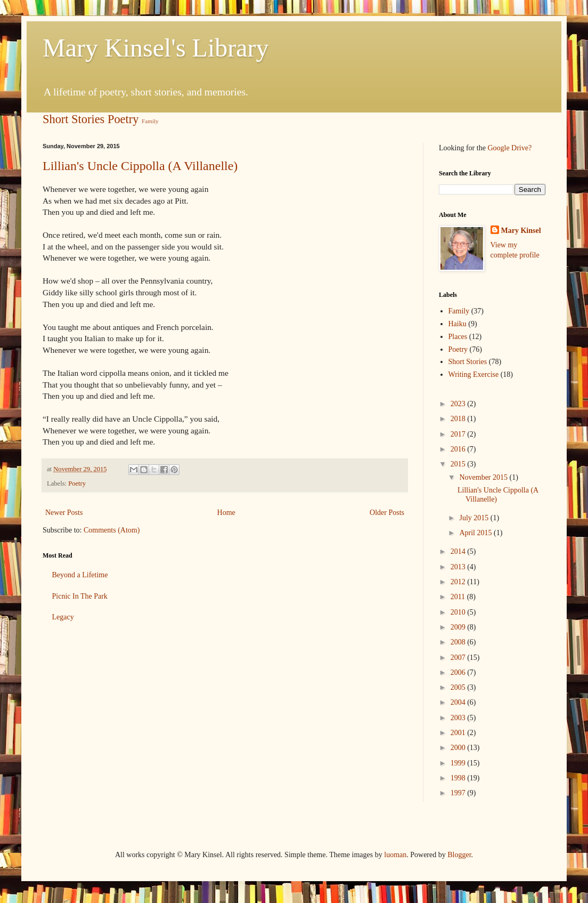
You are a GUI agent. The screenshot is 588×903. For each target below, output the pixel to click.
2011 (459, 597)
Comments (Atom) (112, 530)
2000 (459, 748)
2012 (459, 582)
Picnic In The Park (80, 596)
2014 (459, 551)
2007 (459, 658)
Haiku (458, 324)
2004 (459, 702)
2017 (459, 434)
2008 (459, 642)
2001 (459, 733)
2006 (459, 672)
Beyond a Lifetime (80, 575)
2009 (459, 627)
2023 (459, 404)
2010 (459, 612)
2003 (459, 718)
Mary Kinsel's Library (156, 48)
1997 (459, 793)
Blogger (459, 855)
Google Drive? (509, 148)
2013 (459, 567)
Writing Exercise (474, 374)
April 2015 (476, 533)
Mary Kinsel (521, 231)
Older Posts (387, 513)
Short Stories (73, 119)
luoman (395, 855)
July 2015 (475, 518)
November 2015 (484, 477)
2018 (459, 419)
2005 (459, 687)
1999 (459, 763)
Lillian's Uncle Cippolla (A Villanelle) (140, 166)
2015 (459, 464)
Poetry (123, 119)
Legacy (63, 617)
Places (458, 337)
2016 (459, 449)
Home (226, 513)
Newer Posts (64, 513)
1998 (459, 778)
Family (150, 121)
